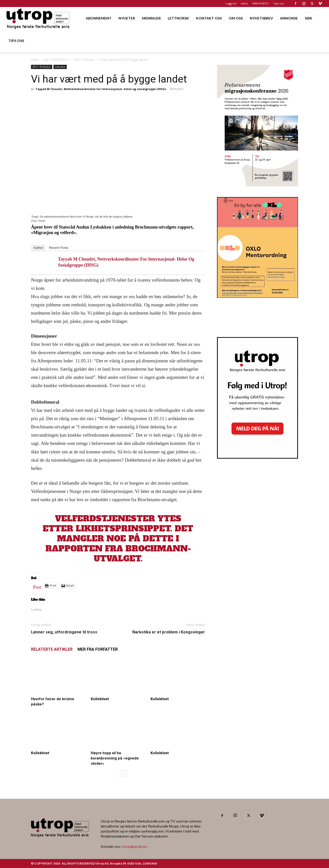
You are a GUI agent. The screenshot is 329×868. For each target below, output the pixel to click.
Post (37, 586)
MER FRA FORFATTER (98, 649)
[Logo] (38, 18)
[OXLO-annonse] (257, 296)
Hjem (35, 60)
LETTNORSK (178, 18)
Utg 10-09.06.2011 (56, 60)
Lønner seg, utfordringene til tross (64, 632)
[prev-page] (116, 774)
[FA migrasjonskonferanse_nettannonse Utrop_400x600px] (257, 185)
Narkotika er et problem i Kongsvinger (169, 632)
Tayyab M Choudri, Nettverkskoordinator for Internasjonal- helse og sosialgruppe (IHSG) (101, 89)
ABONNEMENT (99, 18)
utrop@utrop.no (134, 846)
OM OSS (236, 18)
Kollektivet (100, 699)
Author (38, 248)
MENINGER (151, 18)
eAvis (244, 3)
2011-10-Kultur (84, 60)
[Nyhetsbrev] (257, 457)
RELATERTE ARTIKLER (52, 649)
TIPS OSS (16, 41)
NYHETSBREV (261, 18)
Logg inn (231, 3)
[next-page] (124, 774)
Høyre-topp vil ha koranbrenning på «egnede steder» (115, 758)
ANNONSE (289, 18)
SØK (308, 18)
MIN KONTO (260, 3)
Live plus (60, 67)
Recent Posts (59, 248)
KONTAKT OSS (209, 18)
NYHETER (127, 18)
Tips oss (278, 3)
